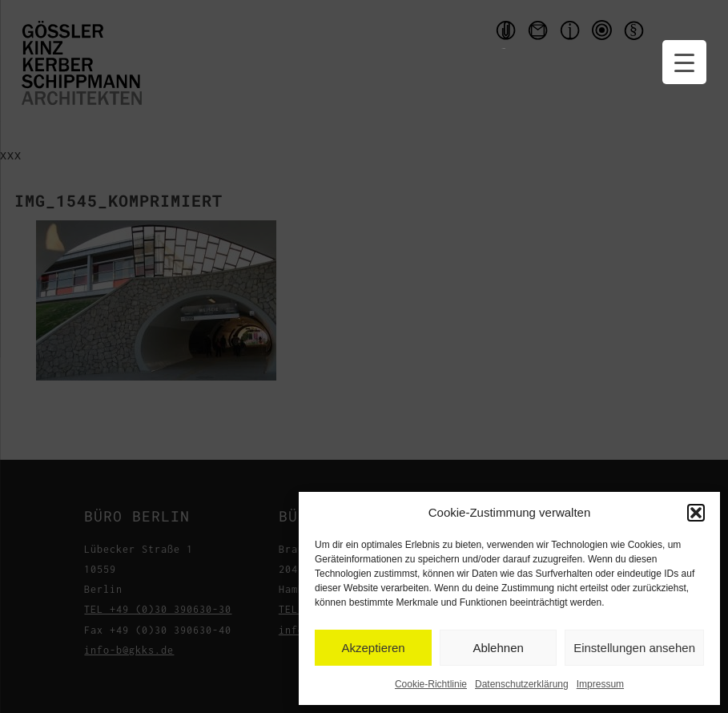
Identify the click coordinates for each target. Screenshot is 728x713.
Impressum (600, 684)
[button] (696, 513)
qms (604, 34)
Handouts (504, 34)
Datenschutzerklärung (522, 684)
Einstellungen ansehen (634, 648)
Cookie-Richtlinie (431, 684)
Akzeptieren (373, 648)
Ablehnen (498, 648)
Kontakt (540, 34)
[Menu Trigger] (684, 62)
